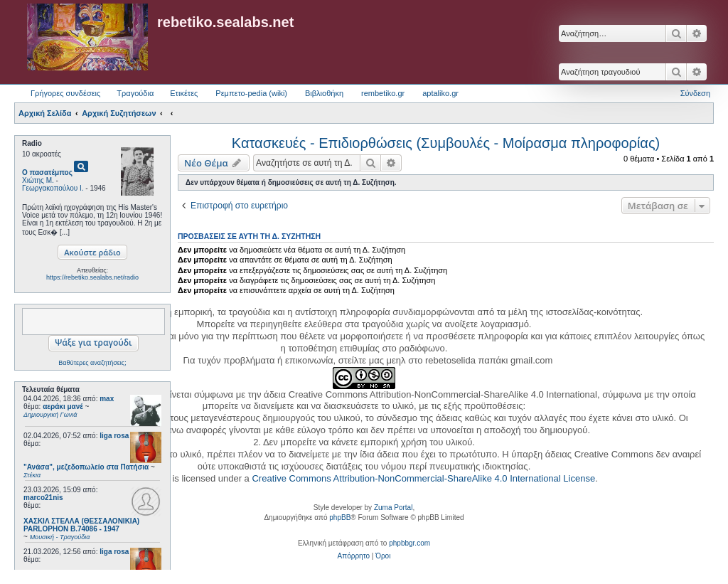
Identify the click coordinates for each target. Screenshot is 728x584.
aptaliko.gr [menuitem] (440, 93)
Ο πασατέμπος (47, 172)
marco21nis (43, 498)
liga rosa (114, 436)
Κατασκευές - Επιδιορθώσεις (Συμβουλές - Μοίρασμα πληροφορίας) (446, 143)
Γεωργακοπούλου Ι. (53, 188)
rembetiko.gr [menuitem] (383, 93)
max (107, 399)
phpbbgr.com (409, 543)
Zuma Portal (393, 508)
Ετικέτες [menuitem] (184, 93)
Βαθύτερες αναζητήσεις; (92, 363)
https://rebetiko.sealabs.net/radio (92, 277)
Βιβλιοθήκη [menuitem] (324, 93)
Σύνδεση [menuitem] (695, 93)
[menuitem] (354, 556)
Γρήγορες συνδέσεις (65, 93)
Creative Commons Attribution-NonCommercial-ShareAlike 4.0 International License (423, 478)
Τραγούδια (135, 93)
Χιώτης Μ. (38, 180)
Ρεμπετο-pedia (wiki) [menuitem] (251, 93)
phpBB (340, 517)
